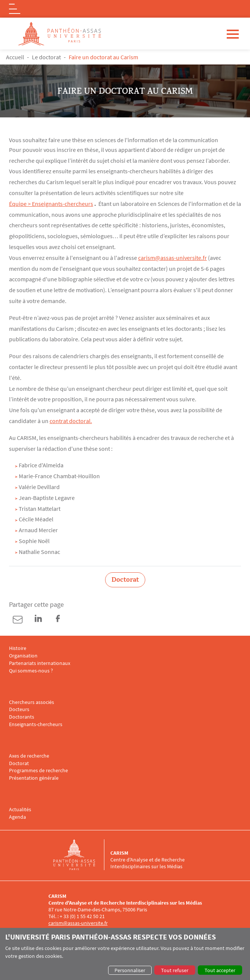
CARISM (119, 853)
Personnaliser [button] (130, 970)
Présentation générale (34, 778)
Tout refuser (175, 970)
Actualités (20, 810)
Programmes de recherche (38, 771)
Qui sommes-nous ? (31, 671)
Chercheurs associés (32, 702)
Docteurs (19, 709)
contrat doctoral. (71, 421)
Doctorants (22, 717)
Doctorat (19, 763)
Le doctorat (46, 57)
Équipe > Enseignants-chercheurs (51, 204)
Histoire (18, 648)
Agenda (17, 817)
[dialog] (125, 954)
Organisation (23, 656)
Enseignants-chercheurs (36, 724)
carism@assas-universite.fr (172, 258)
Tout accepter (220, 970)
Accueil (15, 57)
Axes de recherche (29, 756)
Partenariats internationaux (40, 663)
